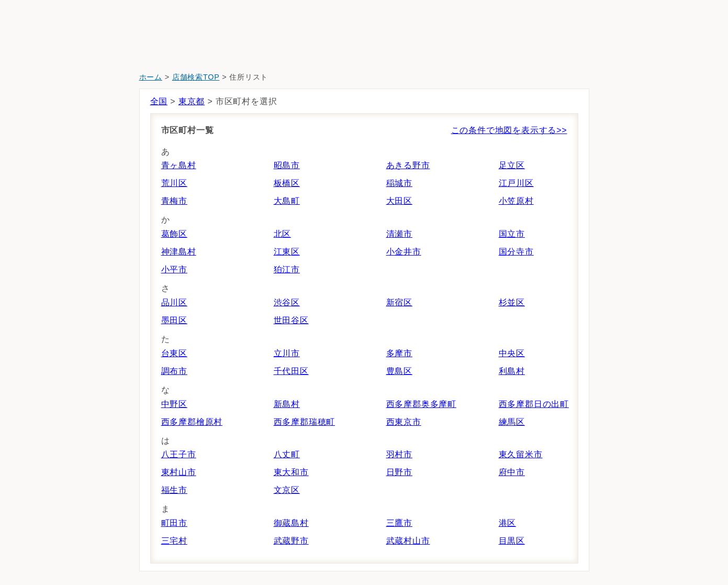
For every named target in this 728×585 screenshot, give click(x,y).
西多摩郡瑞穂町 (305, 422)
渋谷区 (287, 302)
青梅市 (174, 201)
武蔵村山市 (408, 541)
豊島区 (399, 371)
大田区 (399, 201)
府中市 (512, 472)
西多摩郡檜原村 (192, 422)
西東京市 (404, 422)
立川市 (287, 353)
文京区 (287, 490)
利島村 (512, 371)
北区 (283, 234)
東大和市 (291, 472)
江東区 (287, 252)
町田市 (174, 523)
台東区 (174, 353)
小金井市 (404, 252)
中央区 (512, 353)
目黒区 (512, 541)
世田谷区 (291, 320)
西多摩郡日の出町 (534, 404)
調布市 (174, 371)
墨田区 (174, 320)
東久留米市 (521, 454)
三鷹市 (399, 523)
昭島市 (287, 165)
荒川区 (174, 183)
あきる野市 (408, 165)
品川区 (174, 302)
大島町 (287, 201)
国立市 (512, 234)
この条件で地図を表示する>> (509, 130)
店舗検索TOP (196, 77)
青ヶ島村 (179, 165)
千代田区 (291, 371)
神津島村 (179, 252)
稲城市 (399, 183)
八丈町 (287, 454)
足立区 (512, 165)
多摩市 (399, 353)
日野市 (399, 472)
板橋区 (287, 183)
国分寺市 (516, 252)
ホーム (151, 77)
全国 (159, 101)
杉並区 (512, 302)
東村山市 (179, 472)
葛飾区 (174, 234)
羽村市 (399, 454)
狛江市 (287, 269)
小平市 (174, 269)
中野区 (174, 404)
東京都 (192, 101)
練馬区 (512, 422)
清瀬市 (399, 234)
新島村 (287, 404)
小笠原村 (516, 201)
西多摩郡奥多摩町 (421, 404)
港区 (508, 523)
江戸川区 (516, 183)
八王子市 (179, 454)
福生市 (174, 490)
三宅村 (174, 541)
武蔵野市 (291, 541)
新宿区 (399, 302)
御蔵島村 (291, 523)
